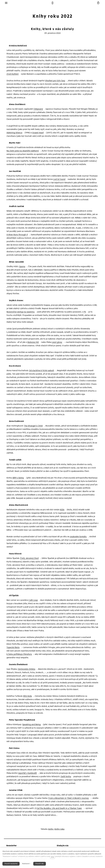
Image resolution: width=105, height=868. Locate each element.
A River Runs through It (17, 236)
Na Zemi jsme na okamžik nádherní (23, 152)
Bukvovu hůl (33, 344)
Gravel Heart (38, 134)
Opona (22, 268)
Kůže (62, 511)
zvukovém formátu (78, 538)
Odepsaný (38, 111)
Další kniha (66, 778)
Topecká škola (13, 649)
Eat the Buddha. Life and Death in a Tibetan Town (59, 810)
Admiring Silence (14, 134)
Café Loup (33, 602)
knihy (51, 831)
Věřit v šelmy (18, 479)
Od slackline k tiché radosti (41, 372)
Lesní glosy (57, 344)
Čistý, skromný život (29, 560)
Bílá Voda (28, 698)
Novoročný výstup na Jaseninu (21, 313)
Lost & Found (59, 181)
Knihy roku (59, 831)
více (52, 857)
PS (85, 313)
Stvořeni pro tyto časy (55, 82)
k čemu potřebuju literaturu (19, 656)
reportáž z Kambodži (27, 775)
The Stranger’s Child (33, 427)
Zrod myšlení (13, 75)
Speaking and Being (31, 726)
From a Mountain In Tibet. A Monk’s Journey (69, 800)
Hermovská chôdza (26, 671)
